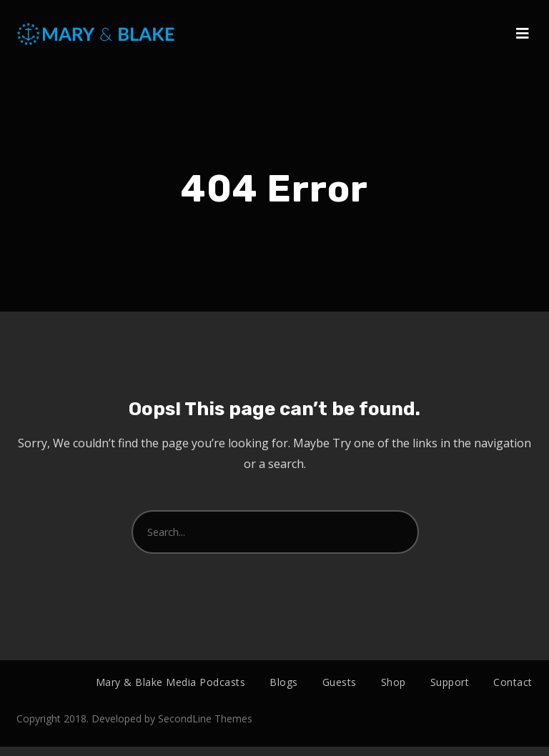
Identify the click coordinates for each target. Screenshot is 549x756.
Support (450, 682)
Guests (340, 682)
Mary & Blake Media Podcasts (171, 682)
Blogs (284, 682)
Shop (394, 682)
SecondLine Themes (205, 728)
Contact (513, 682)
